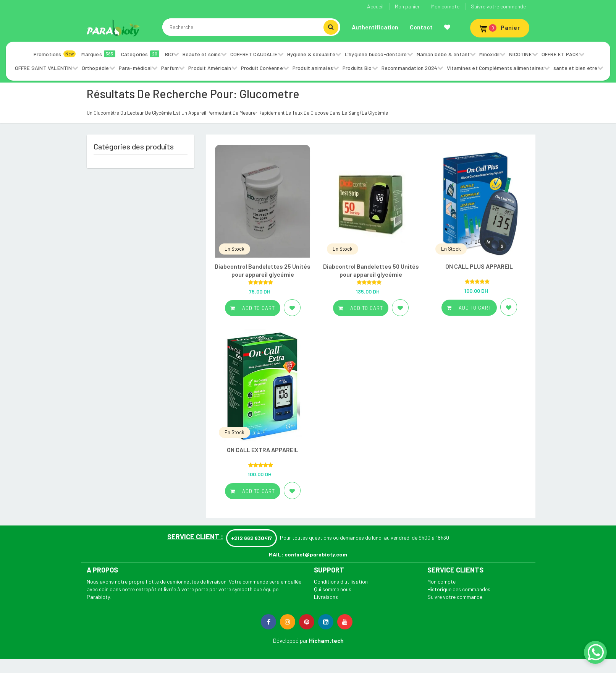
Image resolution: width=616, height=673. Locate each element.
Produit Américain (210, 68)
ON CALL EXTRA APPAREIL (263, 450)
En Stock (234, 249)
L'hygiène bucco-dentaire (376, 54)
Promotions (55, 54)
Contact (421, 27)
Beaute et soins (202, 54)
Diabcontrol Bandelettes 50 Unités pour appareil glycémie (371, 270)
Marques (98, 54)
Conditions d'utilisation (341, 581)
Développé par (290, 641)
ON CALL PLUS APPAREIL (479, 266)
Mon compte (445, 6)
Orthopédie (95, 68)
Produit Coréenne (262, 68)
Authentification (375, 27)
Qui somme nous (333, 589)
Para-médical (135, 68)
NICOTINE (521, 54)
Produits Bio (357, 68)
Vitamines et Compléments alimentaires (495, 68)
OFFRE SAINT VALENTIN (44, 68)
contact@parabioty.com (316, 554)
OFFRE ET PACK (560, 54)
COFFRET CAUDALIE (254, 54)
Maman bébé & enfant (443, 54)
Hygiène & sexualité (311, 54)
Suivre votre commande (498, 6)
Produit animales (313, 68)
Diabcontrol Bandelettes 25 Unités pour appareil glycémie (263, 270)
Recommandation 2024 (410, 68)
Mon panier (407, 6)
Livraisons (326, 597)
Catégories (140, 54)
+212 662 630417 (251, 538)
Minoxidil (489, 54)
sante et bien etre (576, 68)
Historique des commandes (459, 589)
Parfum (170, 68)
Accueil (375, 6)
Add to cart (253, 308)
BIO (169, 54)
